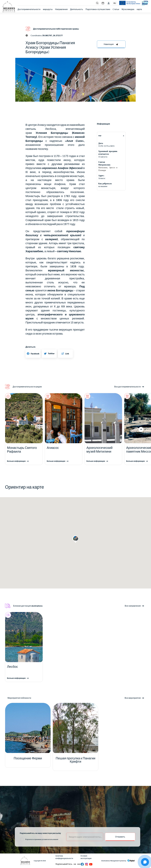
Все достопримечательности (127, 387)
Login (109, 3)
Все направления (133, 606)
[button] (75, 98)
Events (103, 3)
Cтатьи (116, 9)
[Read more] (24, 450)
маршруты (48, 9)
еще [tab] (100, 136)
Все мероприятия (133, 698)
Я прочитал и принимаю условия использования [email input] (42, 839)
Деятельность (77, 9)
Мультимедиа (128, 9)
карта (139, 9)
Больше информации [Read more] (16, 461)
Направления (61, 9)
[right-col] (111, 44)
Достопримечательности (29, 9)
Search (97, 3)
